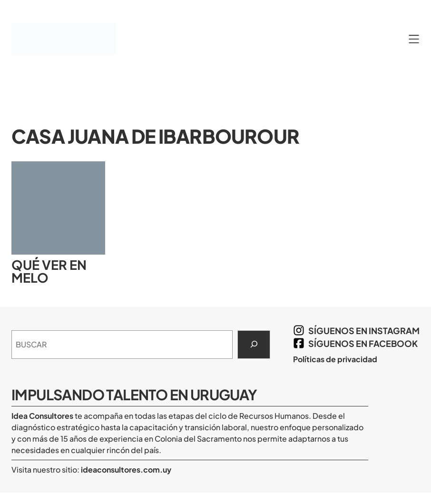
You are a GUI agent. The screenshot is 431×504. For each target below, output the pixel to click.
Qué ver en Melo (49, 271)
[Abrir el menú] (414, 39)
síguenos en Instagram (364, 331)
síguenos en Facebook (363, 343)
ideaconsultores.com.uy (125, 469)
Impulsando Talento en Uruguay (134, 395)
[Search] (254, 345)
